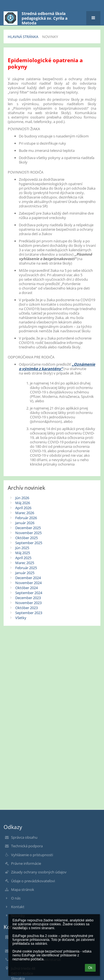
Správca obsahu (24, 837)
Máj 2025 (23, 553)
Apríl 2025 (23, 558)
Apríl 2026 (23, 508)
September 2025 (29, 543)
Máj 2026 (23, 503)
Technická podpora (27, 846)
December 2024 (28, 578)
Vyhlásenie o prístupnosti (32, 855)
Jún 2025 (22, 548)
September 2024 (29, 593)
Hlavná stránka (23, 37)
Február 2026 (26, 518)
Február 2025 (26, 568)
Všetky (21, 618)
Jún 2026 (22, 498)
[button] (93, 18)
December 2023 (28, 598)
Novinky (50, 37)
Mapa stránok (23, 889)
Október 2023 (26, 608)
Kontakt (18, 907)
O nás (16, 898)
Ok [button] (90, 968)
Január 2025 (25, 573)
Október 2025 (26, 538)
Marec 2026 (25, 513)
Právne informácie (26, 863)
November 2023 (28, 603)
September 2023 (29, 613)
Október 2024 (26, 588)
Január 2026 (25, 523)
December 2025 (28, 528)
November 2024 (28, 583)
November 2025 (28, 533)
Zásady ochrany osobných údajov (39, 872)
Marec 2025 (25, 563)
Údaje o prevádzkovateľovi (33, 881)
